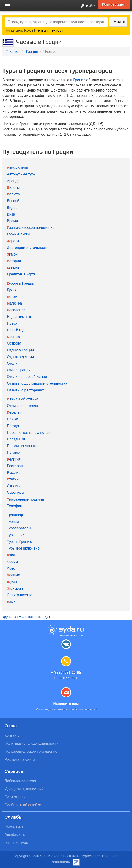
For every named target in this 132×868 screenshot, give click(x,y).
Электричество (20, 595)
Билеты (13, 187)
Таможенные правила (25, 499)
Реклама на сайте (20, 759)
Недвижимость (19, 317)
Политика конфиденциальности (32, 743)
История (14, 261)
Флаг (11, 555)
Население (16, 310)
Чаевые (13, 575)
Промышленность (22, 446)
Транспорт (16, 515)
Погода (13, 426)
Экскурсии (16, 588)
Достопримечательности (28, 248)
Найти (119, 22)
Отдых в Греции (20, 350)
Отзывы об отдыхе (23, 399)
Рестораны (16, 466)
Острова (14, 343)
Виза (11, 214)
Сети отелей (15, 797)
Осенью (13, 337)
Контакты (12, 735)
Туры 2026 (16, 535)
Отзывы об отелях (22, 406)
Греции (79, 80)
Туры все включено (23, 548)
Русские (14, 473)
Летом (12, 297)
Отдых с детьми (20, 357)
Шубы (12, 582)
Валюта (13, 194)
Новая (12, 323)
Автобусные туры (22, 174)
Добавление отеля (20, 781)
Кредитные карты (22, 274)
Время (12, 221)
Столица (14, 486)
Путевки (14, 452)
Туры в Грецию (19, 542)
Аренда (13, 181)
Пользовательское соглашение (31, 751)
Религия (14, 459)
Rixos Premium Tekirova (44, 30)
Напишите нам (66, 704)
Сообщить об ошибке (23, 805)
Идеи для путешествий (24, 789)
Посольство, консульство (28, 433)
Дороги (13, 241)
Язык (11, 602)
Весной (13, 201)
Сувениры (15, 492)
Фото (11, 568)
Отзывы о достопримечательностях (37, 383)
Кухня (12, 290)
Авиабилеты (17, 167)
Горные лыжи (18, 234)
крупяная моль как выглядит (26, 617)
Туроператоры (19, 528)
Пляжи (12, 419)
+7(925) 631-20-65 (66, 673)
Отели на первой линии (27, 377)
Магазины (15, 303)
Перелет (14, 412)
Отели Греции (19, 370)
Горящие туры (17, 842)
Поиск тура (14, 826)
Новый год (16, 330)
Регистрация (114, 5)
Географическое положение (31, 228)
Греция (32, 52)
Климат (13, 268)
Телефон (14, 506)
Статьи (13, 479)
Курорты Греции (20, 283)
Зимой (12, 254)
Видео (12, 208)
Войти (87, 6)
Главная (13, 52)
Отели (12, 363)
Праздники (16, 439)
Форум (12, 562)
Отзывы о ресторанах (25, 390)
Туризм (13, 522)
